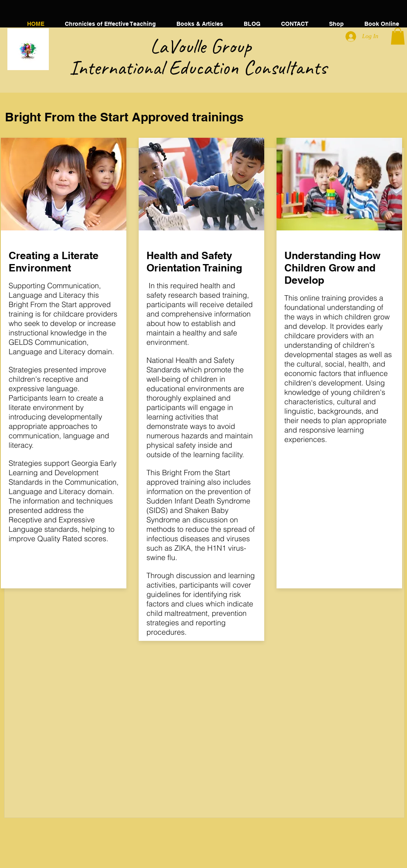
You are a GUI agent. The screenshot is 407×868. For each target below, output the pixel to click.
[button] (200, 24)
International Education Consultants (206, 67)
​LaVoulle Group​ (206, 46)
